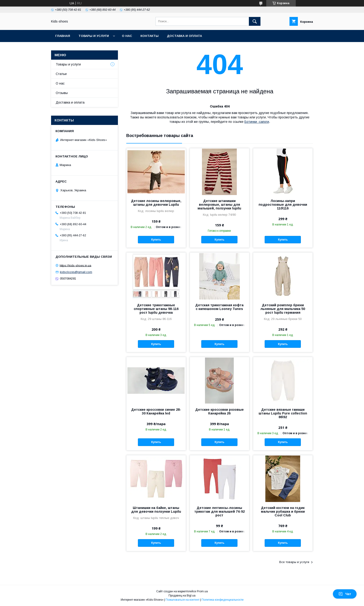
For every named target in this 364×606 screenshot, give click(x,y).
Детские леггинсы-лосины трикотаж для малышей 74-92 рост (219, 512)
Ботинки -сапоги (257, 122)
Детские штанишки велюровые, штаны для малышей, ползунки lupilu (219, 205)
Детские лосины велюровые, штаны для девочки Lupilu (156, 203)
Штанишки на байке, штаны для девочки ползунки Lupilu (156, 510)
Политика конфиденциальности (223, 600)
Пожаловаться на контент (182, 600)
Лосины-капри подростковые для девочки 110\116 (283, 205)
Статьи (61, 74)
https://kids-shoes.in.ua (75, 265)
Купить (156, 240)
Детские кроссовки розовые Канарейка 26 (219, 411)
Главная (63, 36)
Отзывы (62, 93)
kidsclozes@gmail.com (76, 272)
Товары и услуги (94, 36)
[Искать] (255, 21)
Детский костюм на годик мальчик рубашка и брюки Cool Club (283, 512)
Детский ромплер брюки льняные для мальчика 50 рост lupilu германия (283, 309)
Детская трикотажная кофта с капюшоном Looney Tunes (219, 307)
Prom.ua (202, 591)
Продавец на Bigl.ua (182, 596)
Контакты (149, 36)
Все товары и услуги (294, 562)
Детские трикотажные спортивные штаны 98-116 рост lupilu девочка (156, 309)
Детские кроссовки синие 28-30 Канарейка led (156, 411)
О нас (127, 36)
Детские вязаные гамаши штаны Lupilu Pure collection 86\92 (283, 413)
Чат (345, 594)
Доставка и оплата (184, 36)
